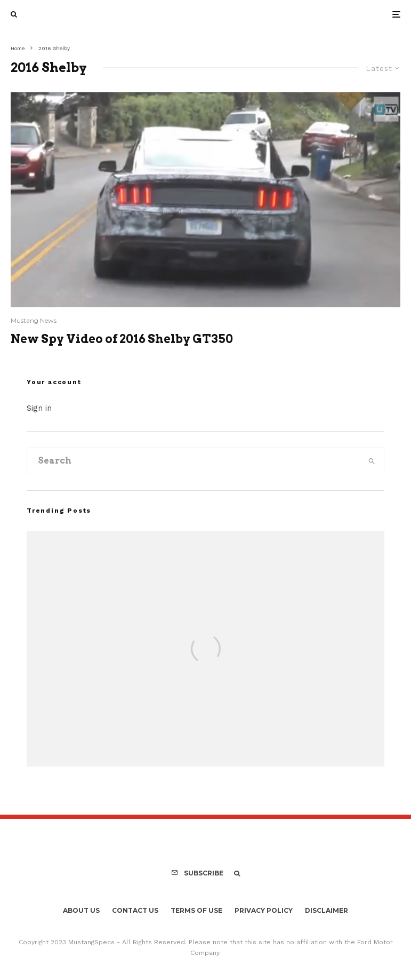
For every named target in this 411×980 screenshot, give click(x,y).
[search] (372, 461)
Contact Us (135, 910)
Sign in (39, 408)
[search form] (194, 461)
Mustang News (34, 320)
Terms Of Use (196, 910)
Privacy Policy (264, 910)
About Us (81, 910)
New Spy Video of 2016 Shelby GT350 (122, 339)
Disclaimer (327, 910)
